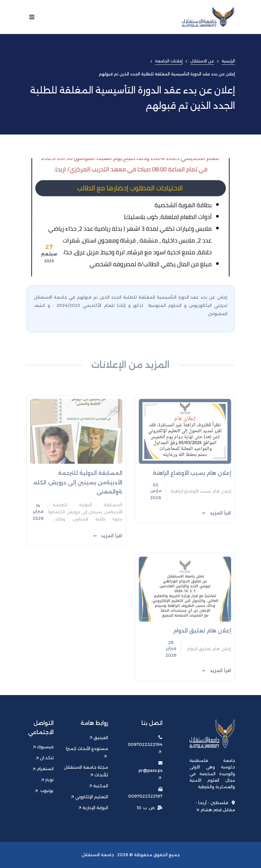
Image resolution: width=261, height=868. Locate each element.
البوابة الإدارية (93, 808)
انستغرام (43, 769)
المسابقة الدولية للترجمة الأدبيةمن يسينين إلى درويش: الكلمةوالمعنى (78, 501)
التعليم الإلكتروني (90, 797)
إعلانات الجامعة (169, 61)
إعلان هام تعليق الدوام (202, 646)
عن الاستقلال (202, 61)
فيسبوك (43, 747)
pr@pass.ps (150, 774)
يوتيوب (44, 791)
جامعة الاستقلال (98, 855)
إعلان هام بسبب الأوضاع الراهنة (192, 491)
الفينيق (99, 738)
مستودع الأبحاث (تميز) (87, 752)
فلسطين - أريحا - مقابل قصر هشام (215, 806)
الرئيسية (228, 61)
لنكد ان (45, 758)
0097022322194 (145, 748)
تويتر (47, 780)
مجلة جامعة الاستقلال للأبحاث (86, 771)
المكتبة (99, 786)
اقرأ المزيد (217, 531)
